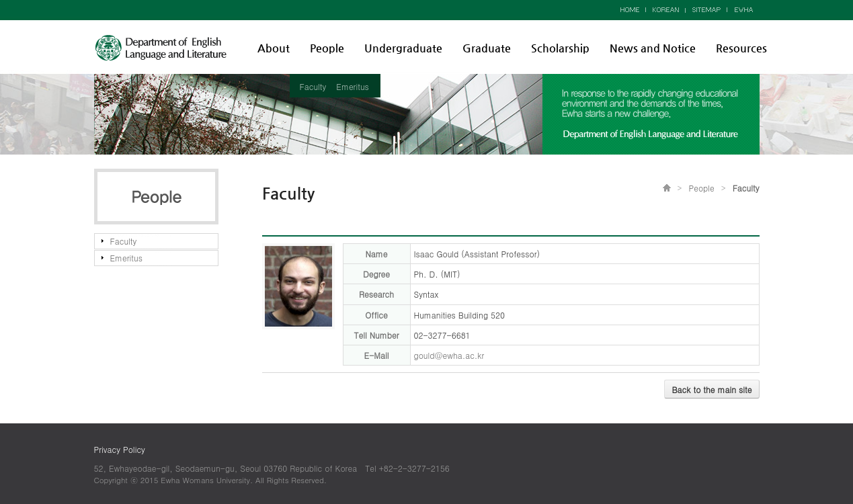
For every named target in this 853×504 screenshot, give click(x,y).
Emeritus (352, 86)
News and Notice (653, 48)
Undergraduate (403, 48)
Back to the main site (712, 389)
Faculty (313, 86)
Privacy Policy (120, 449)
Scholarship (560, 48)
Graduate (487, 48)
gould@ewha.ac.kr (449, 355)
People (327, 48)
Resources (741, 48)
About (274, 48)
